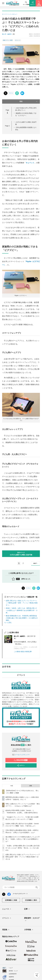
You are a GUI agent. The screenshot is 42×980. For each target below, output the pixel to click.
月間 (30, 786)
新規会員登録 (21, 760)
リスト (11, 93)
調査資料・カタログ (32, 919)
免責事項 (11, 977)
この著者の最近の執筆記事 (23, 652)
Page (7, 126)
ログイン (21, 765)
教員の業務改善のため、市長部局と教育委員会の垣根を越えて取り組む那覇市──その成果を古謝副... (22, 618)
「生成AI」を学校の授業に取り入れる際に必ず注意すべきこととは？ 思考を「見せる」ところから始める (23, 848)
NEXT (36, 563)
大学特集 (29, 930)
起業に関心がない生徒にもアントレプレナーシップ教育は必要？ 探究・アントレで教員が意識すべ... (22, 603)
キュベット (30, 163)
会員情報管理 (13, 974)
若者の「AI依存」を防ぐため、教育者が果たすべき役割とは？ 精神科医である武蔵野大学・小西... (22, 610)
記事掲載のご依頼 (11, 900)
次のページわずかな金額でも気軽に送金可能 (21, 554)
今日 (12, 786)
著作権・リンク (13, 971)
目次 (29, 101)
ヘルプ (11, 968)
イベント (7, 918)
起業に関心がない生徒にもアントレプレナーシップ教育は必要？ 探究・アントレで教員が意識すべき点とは (23, 857)
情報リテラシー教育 (8, 40)
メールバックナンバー (21, 755)
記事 (27, 909)
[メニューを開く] (3, 3)
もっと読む (8, 622)
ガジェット (18, 40)
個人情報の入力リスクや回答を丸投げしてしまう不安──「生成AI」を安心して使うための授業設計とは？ (23, 839)
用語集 (6, 930)
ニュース (7, 909)
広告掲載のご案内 (31, 900)
